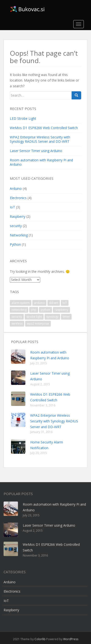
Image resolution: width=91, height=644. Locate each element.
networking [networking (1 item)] (19, 310)
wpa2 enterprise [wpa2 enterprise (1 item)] (38, 324)
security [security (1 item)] (17, 317)
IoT (12, 207)
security (16, 226)
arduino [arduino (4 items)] (39, 303)
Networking (19, 235)
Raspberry (18, 216)
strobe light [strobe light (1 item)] (34, 317)
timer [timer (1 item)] (66, 317)
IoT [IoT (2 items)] (65, 303)
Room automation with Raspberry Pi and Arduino (41, 162)
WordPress (71, 639)
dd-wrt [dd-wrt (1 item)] (54, 303)
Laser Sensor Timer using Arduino (36, 151)
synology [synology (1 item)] (52, 317)
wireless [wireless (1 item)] (17, 324)
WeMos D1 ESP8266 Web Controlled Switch (44, 128)
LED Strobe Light (23, 118)
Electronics (18, 198)
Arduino (16, 188)
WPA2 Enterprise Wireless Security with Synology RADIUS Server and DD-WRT (40, 139)
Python (15, 244)
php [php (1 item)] (34, 310)
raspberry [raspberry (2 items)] (61, 310)
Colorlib (40, 639)
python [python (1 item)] (45, 310)
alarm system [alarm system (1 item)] (21, 303)
